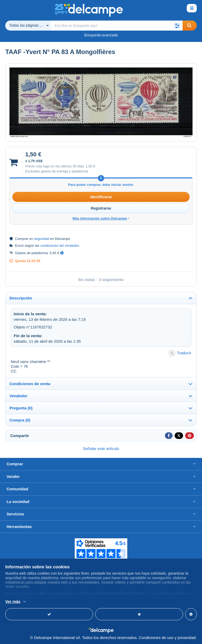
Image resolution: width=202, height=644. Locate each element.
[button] (177, 26)
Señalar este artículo (101, 449)
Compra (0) (20, 420)
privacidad (186, 638)
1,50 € (90, 166)
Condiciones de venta (30, 384)
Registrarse (101, 208)
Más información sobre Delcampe (101, 218)
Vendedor (18, 396)
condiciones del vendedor (60, 246)
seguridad (41, 239)
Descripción (21, 298)
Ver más (13, 601)
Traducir (180, 353)
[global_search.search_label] (117, 26)
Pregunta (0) (21, 408)
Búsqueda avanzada (101, 35)
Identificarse (101, 197)
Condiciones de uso (156, 638)
